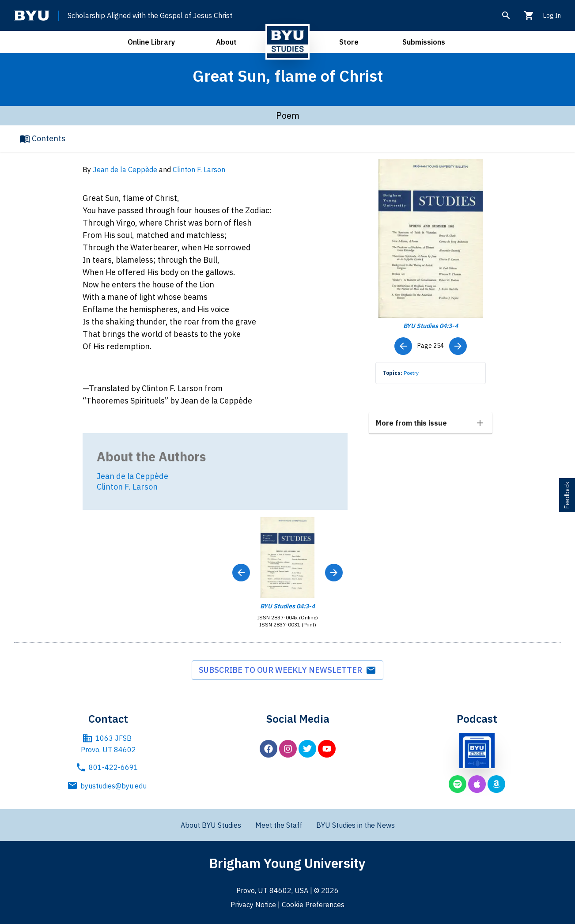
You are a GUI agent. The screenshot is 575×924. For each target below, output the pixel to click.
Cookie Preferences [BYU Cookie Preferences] (313, 905)
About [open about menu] (226, 42)
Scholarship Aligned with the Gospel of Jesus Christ (150, 15)
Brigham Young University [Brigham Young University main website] (287, 863)
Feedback (567, 495)
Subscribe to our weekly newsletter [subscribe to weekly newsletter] (287, 670)
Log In (552, 15)
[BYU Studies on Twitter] (307, 749)
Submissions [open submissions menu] (424, 42)
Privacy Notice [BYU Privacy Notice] (253, 905)
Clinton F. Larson (199, 170)
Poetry (411, 373)
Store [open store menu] (349, 42)
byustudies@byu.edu (108, 786)
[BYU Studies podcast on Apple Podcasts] (477, 784)
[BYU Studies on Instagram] (288, 749)
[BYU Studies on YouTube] (327, 749)
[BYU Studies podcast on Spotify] (458, 784)
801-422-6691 (108, 767)
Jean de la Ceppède (125, 170)
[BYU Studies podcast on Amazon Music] (496, 784)
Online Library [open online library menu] (151, 42)
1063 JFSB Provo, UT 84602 (108, 743)
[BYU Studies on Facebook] (269, 749)
